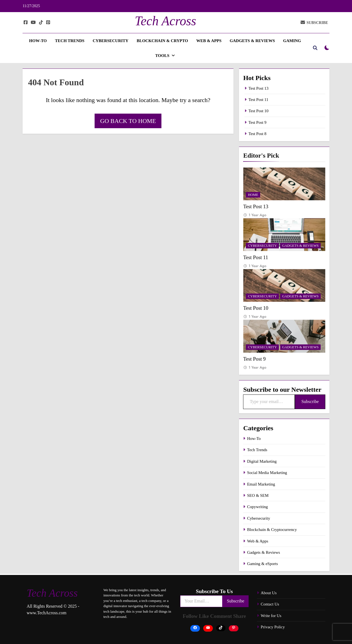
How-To (38, 41)
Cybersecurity (111, 41)
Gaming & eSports (262, 564)
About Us (269, 593)
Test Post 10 (258, 111)
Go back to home (128, 121)
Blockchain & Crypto (162, 41)
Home (253, 195)
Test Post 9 (257, 122)
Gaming (292, 41)
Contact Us (270, 604)
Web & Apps (209, 41)
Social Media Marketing (267, 473)
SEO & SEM (258, 495)
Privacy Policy (273, 627)
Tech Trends (70, 41)
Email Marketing (261, 484)
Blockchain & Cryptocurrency (272, 530)
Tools (162, 56)
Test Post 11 (258, 100)
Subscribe (310, 402)
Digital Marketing (262, 461)
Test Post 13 (258, 88)
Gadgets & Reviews (252, 41)
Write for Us (271, 616)
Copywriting (257, 507)
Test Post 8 (257, 134)
